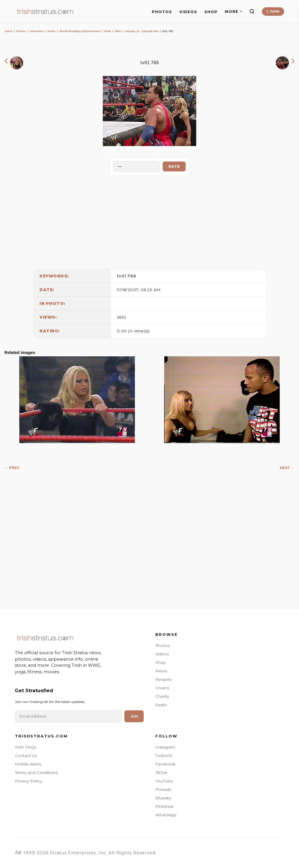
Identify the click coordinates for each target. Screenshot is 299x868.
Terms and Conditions (36, 772)
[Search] (252, 11)
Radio (161, 705)
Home (9, 31)
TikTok (161, 772)
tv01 (122, 276)
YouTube (164, 781)
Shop (161, 662)
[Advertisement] (149, 221)
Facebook (165, 764)
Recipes (163, 679)
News (161, 671)
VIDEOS (188, 12)
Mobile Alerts (28, 764)
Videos (162, 654)
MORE (233, 12)
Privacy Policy (28, 781)
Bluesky (163, 798)
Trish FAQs (26, 747)
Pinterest (164, 806)
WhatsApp (166, 815)
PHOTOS (162, 12)
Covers (162, 688)
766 (132, 276)
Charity (162, 696)
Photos (21, 31)
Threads (163, 789)
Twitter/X (164, 756)
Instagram (165, 747)
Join (134, 716)
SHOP (211, 12)
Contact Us (26, 756)
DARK (273, 11)
